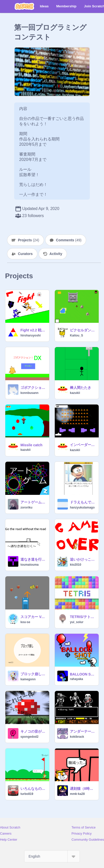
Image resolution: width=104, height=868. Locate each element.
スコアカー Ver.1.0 (33, 617)
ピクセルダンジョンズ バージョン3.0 (83, 330)
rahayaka (76, 679)
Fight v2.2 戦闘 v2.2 (33, 330)
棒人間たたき (81, 388)
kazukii (75, 393)
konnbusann (29, 393)
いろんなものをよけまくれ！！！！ (33, 789)
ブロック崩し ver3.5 (33, 674)
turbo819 (27, 794)
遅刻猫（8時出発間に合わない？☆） (83, 789)
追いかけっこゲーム (83, 559)
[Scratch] (24, 6)
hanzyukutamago (82, 507)
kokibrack (77, 737)
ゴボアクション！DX (33, 388)
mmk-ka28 (77, 794)
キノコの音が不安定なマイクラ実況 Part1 (33, 731)
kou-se (25, 622)
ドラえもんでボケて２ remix (83, 502)
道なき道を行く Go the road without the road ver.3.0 (33, 559)
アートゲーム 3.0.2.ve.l (33, 502)
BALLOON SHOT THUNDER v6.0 (83, 674)
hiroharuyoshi (31, 335)
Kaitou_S (76, 335)
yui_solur (77, 622)
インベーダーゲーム (83, 445)
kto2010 (76, 565)
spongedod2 (29, 737)
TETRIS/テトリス (83, 617)
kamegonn (28, 679)
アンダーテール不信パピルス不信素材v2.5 (83, 731)
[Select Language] (52, 856)
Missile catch (31, 445)
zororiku (26, 507)
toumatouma (30, 565)
